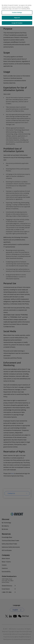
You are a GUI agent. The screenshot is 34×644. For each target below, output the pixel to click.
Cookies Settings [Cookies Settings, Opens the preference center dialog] (17, 9)
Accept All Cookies (17, 19)
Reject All (17, 14)
